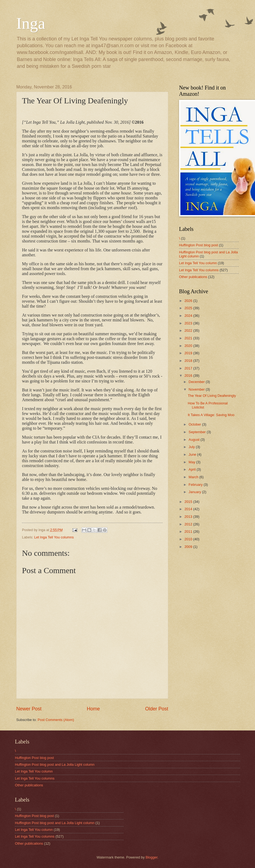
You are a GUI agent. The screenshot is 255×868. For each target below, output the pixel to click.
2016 (189, 376)
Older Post (157, 709)
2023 (189, 323)
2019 (189, 353)
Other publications (193, 277)
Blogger (152, 857)
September (198, 432)
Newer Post (29, 709)
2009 (189, 547)
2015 (189, 502)
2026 (189, 301)
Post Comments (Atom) (56, 720)
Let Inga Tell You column (198, 263)
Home (93, 709)
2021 (189, 338)
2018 (189, 361)
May (192, 462)
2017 (189, 368)
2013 (189, 517)
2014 (189, 509)
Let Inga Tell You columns (54, 537)
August (195, 440)
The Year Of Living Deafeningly (212, 396)
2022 (189, 331)
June (193, 454)
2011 (189, 532)
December (197, 382)
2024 (189, 316)
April (192, 469)
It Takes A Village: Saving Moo (211, 415)
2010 (189, 539)
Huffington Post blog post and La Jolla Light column (55, 765)
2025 (189, 308)
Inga (31, 23)
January (195, 492)
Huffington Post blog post (199, 245)
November (197, 389)
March (194, 477)
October (195, 424)
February (196, 485)
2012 (189, 524)
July (192, 447)
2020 (189, 346)
